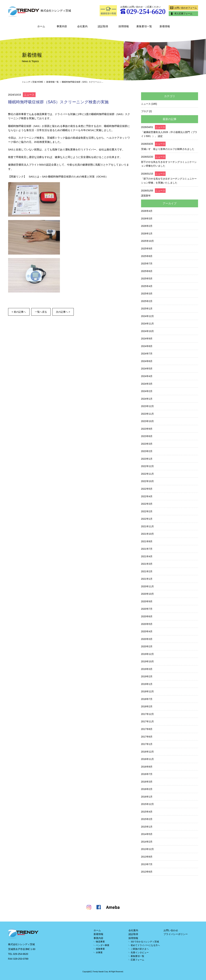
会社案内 (82, 26)
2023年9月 (147, 429)
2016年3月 (147, 782)
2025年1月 (147, 309)
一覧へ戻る (41, 312)
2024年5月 (147, 369)
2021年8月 (147, 541)
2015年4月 (147, 812)
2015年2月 (147, 819)
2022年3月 (147, 504)
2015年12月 (148, 804)
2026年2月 (147, 226)
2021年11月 (148, 526)
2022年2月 (147, 511)
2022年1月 (147, 519)
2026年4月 (147, 211)
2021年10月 (148, 534)
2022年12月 (148, 466)
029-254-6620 (21, 954)
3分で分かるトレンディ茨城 (145, 942)
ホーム (41, 26)
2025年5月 (147, 279)
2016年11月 (148, 759)
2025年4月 (147, 286)
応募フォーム (137, 960)
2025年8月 (147, 256)
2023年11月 (148, 414)
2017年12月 (148, 714)
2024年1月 (147, 399)
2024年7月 (147, 354)
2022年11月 (148, 474)
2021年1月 (147, 579)
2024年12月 (148, 316)
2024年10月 (148, 331)
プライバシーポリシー (176, 934)
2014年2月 (147, 842)
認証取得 (103, 26)
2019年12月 (148, 654)
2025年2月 (147, 301)
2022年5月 (147, 489)
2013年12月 (148, 849)
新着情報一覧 (52, 82)
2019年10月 (148, 661)
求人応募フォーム (181, 14)
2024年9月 (147, 339)
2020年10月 (148, 594)
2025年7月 (147, 264)
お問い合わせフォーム (183, 8)
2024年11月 (148, 324)
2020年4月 (147, 631)
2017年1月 (147, 744)
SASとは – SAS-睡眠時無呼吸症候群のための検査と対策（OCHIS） (68, 177)
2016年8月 (147, 767)
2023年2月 (147, 451)
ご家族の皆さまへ (140, 949)
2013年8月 (147, 857)
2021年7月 (147, 549)
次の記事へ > (63, 312)
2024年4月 (147, 376)
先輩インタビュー (140, 952)
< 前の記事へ (19, 312)
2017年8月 (147, 729)
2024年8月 (147, 346)
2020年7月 (147, 609)
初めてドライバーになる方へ (145, 945)
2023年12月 (148, 406)
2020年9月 (147, 601)
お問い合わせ (171, 930)
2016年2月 (147, 789)
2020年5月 (147, 624)
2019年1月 (147, 684)
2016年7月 (147, 774)
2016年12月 (148, 752)
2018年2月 (147, 706)
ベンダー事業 (103, 945)
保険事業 (100, 949)
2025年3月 (147, 294)
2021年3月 (147, 564)
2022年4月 (147, 496)
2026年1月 (147, 234)
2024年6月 (147, 361)
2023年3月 (147, 444)
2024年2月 (147, 391)
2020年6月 (147, 616)
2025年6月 (147, 271)
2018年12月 (148, 691)
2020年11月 (148, 586)
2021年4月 (147, 556)
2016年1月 (147, 797)
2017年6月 (147, 737)
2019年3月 (147, 669)
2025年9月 (147, 249)
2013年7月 (147, 864)
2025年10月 (148, 241)
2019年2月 (147, 676)
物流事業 (100, 942)
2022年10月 (148, 481)
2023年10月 (148, 421)
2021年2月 (147, 571)
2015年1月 (147, 827)
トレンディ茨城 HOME (33, 82)
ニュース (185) (149, 104)
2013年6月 (147, 872)
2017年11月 (148, 721)
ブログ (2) (147, 111)
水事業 (99, 952)
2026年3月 (147, 219)
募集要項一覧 (144, 26)
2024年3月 (147, 384)
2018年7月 (147, 699)
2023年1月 (147, 459)
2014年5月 (147, 834)
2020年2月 (147, 646)
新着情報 (165, 26)
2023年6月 (147, 436)
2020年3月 (147, 639)
